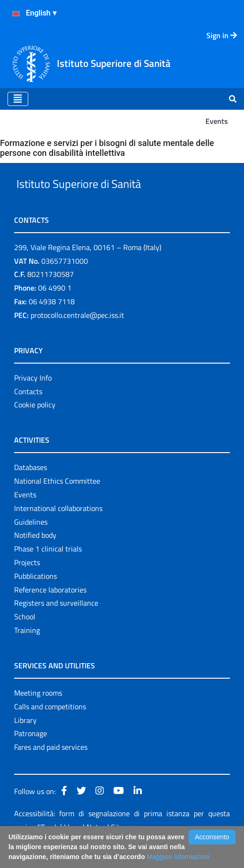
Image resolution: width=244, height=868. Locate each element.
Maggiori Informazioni (178, 857)
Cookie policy (35, 427)
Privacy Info (33, 399)
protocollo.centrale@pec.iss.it (77, 337)
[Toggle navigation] (18, 99)
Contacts (28, 413)
